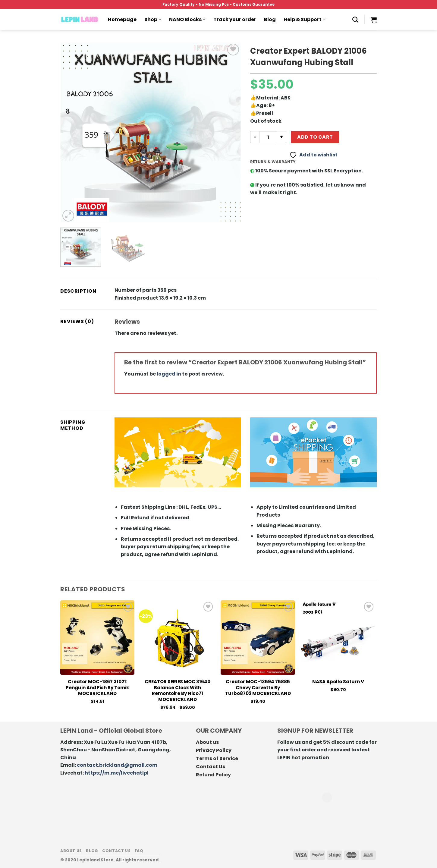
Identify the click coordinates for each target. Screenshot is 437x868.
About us (207, 742)
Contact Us (211, 767)
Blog (270, 19)
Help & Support (305, 19)
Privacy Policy (214, 750)
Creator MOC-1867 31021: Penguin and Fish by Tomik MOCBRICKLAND (97, 688)
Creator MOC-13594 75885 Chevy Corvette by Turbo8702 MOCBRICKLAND (258, 688)
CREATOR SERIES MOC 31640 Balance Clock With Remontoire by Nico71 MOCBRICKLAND (178, 690)
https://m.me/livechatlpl (117, 773)
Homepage (122, 19)
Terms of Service (217, 758)
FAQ (139, 851)
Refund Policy (213, 775)
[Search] (355, 19)
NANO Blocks (187, 19)
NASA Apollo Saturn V (338, 682)
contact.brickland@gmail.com (117, 765)
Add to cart (315, 137)
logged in (169, 374)
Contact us (116, 851)
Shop (153, 19)
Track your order (235, 19)
